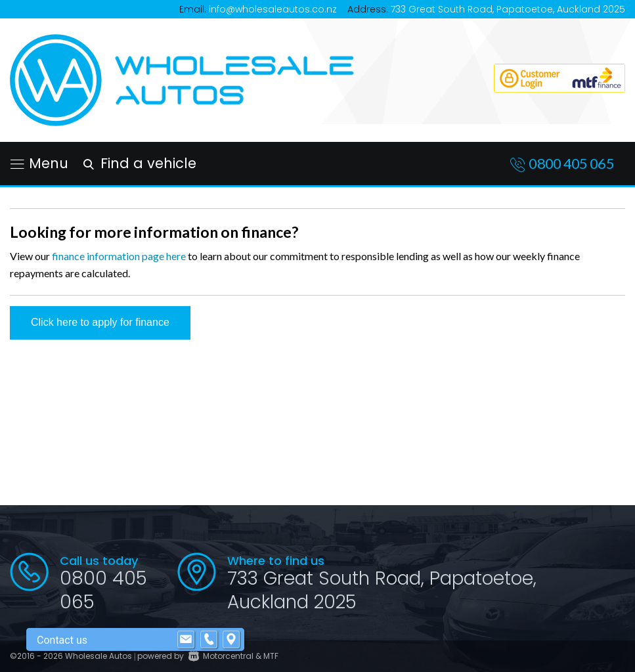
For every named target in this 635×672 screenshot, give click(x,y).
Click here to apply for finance (100, 322)
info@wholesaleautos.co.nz (273, 9)
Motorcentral (221, 656)
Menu (39, 163)
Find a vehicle (138, 163)
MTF (271, 656)
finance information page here (119, 256)
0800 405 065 (571, 163)
